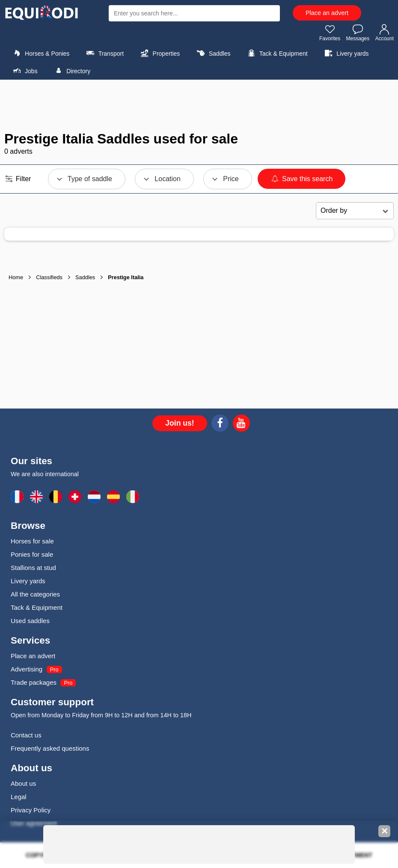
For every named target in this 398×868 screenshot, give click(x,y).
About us (23, 783)
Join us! (180, 423)
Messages (358, 33)
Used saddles (30, 621)
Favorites (330, 33)
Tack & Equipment (276, 53)
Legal (19, 797)
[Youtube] (241, 424)
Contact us (26, 735)
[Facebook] (220, 424)
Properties (159, 53)
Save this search (301, 179)
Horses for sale (32, 541)
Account (385, 33)
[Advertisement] (199, 105)
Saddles (213, 53)
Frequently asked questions (50, 748)
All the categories (35, 594)
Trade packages (34, 682)
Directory (71, 71)
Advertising (27, 669)
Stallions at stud (33, 568)
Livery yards (346, 53)
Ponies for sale (32, 554)
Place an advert (327, 13)
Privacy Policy (31, 810)
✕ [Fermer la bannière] (385, 831)
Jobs (24, 71)
